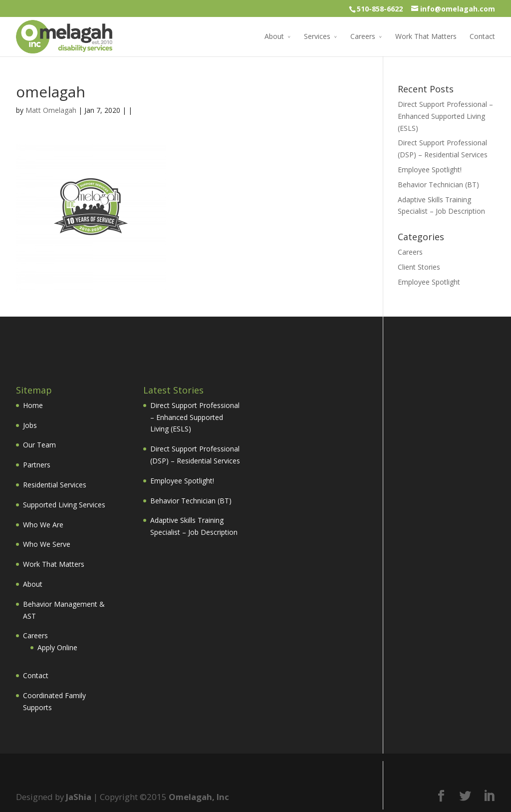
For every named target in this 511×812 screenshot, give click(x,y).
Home (33, 405)
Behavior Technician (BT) (438, 185)
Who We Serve (47, 544)
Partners (37, 465)
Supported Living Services (64, 505)
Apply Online (57, 647)
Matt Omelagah (51, 110)
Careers (363, 36)
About (274, 36)
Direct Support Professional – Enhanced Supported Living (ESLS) (445, 116)
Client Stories (419, 267)
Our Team (39, 445)
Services (317, 36)
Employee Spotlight (429, 282)
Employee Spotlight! (430, 170)
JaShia (79, 797)
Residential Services (55, 485)
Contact (482, 36)
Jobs (30, 425)
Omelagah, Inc (199, 797)
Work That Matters (426, 36)
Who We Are (43, 525)
